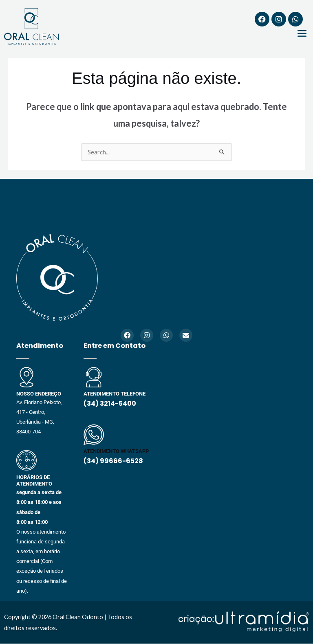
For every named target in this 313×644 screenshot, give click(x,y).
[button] (302, 34)
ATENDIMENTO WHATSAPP (116, 451)
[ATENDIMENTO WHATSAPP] (94, 435)
